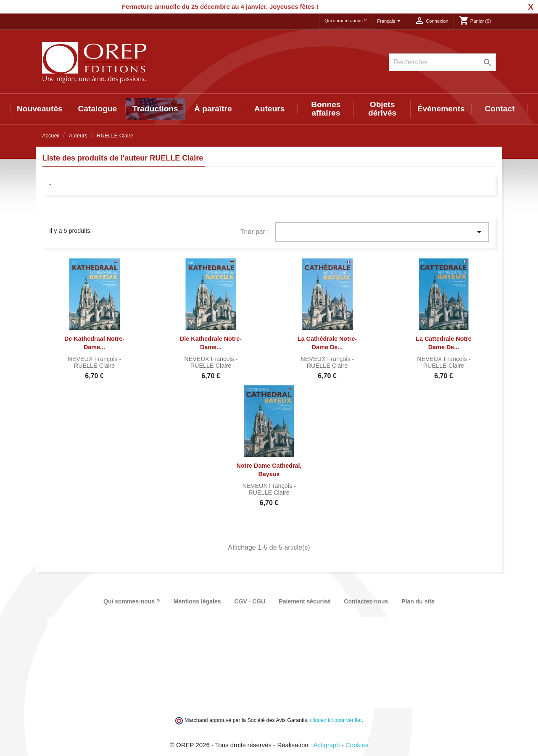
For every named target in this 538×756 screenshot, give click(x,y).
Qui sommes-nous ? (345, 21)
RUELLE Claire (95, 366)
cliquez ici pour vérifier (336, 720)
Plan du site (418, 601)
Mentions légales (197, 601)
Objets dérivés (382, 109)
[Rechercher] (442, 62)
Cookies (357, 745)
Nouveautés (40, 109)
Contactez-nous (366, 601)
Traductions (155, 109)
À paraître (213, 109)
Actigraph (326, 745)
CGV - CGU (250, 601)
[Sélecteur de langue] (390, 21)
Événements (441, 109)
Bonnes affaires (326, 109)
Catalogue (98, 109)
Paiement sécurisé (305, 601)
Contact (500, 109)
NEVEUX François (93, 359)
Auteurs (270, 109)
